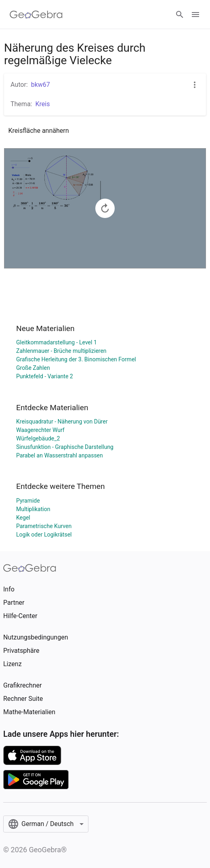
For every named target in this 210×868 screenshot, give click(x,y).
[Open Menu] (195, 15)
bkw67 (41, 85)
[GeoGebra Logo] (36, 15)
